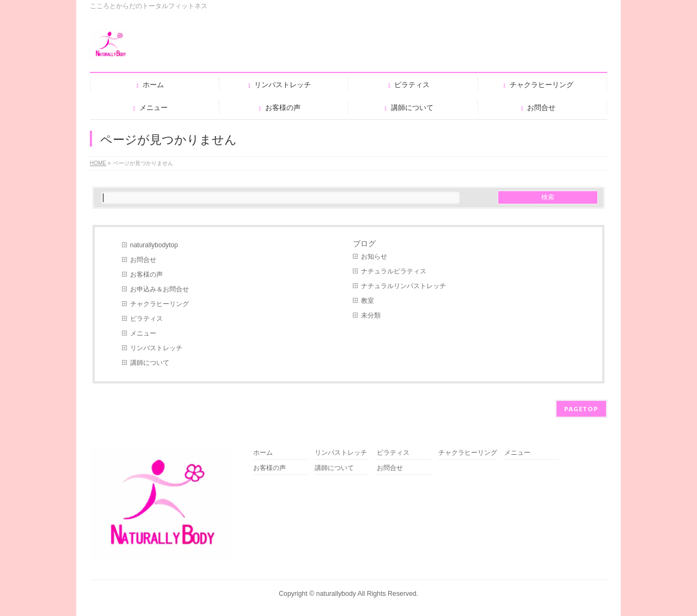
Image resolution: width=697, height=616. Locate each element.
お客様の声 (146, 275)
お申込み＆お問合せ (160, 289)
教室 (368, 301)
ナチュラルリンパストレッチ (403, 286)
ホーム (263, 453)
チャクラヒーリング (160, 304)
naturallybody (336, 594)
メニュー (143, 333)
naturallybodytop (154, 245)
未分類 (371, 315)
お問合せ (143, 260)
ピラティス (146, 319)
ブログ (364, 243)
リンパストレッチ (156, 348)
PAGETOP (581, 409)
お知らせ (374, 257)
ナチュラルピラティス (394, 271)
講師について (150, 363)
